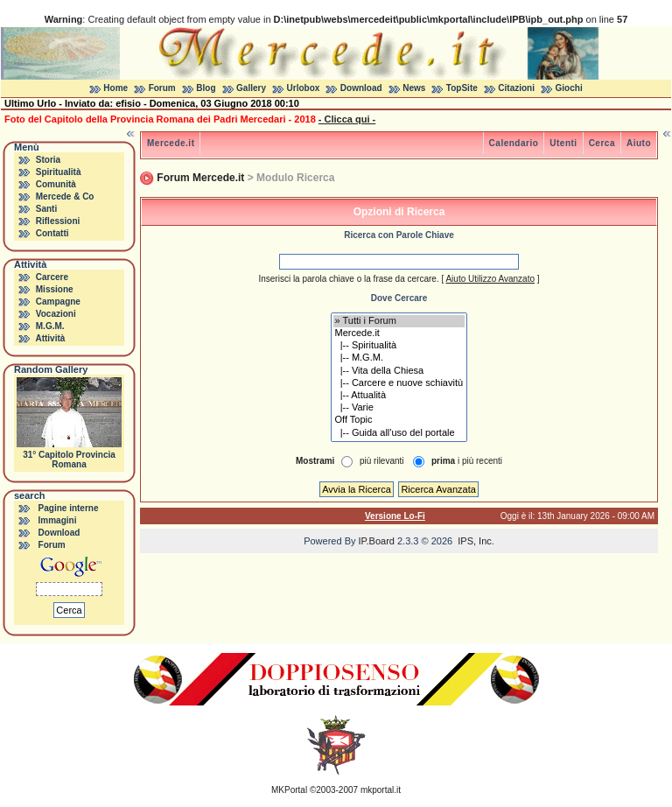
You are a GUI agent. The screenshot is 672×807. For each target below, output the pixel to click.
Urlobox (304, 88)
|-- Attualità (399, 396)
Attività (50, 338)
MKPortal (289, 790)
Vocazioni (56, 314)
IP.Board (377, 541)
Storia (48, 160)
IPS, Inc (475, 541)
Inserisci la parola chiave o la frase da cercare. (348, 279)
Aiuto (639, 143)
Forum (162, 88)
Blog (206, 88)
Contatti (52, 233)
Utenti (563, 143)
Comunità (56, 184)
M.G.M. (50, 326)
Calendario (514, 143)
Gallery (251, 88)
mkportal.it (381, 790)
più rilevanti (382, 461)
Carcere (52, 277)
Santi (46, 209)
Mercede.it (171, 143)
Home (115, 88)
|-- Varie (399, 408)
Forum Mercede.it (200, 178)
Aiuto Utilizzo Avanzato (490, 279)
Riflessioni (58, 221)
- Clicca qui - (347, 119)
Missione (55, 289)
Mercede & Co (65, 196)
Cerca (602, 143)
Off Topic (399, 420)
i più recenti (467, 461)
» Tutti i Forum (399, 321)
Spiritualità (59, 172)
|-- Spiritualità (399, 346)
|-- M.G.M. (399, 358)
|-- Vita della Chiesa (399, 371)
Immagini (58, 520)
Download (361, 88)
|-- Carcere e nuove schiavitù (399, 383)
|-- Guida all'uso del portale (399, 433)
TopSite (462, 88)
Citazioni (516, 88)
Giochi (569, 88)
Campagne (58, 302)
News (414, 88)
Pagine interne (69, 508)
